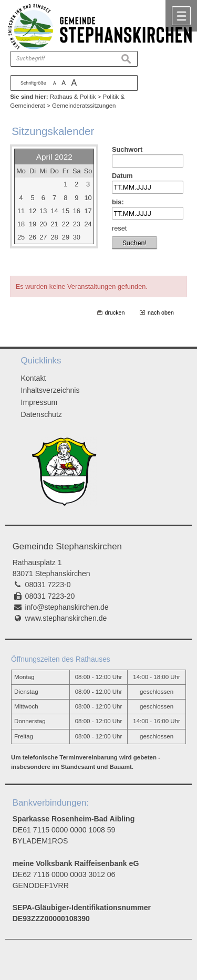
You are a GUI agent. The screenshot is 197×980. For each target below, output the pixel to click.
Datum (122, 176)
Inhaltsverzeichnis (50, 390)
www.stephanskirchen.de (66, 618)
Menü (181, 16)
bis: (118, 202)
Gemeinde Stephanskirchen (67, 546)
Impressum (39, 402)
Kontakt (34, 378)
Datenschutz (42, 414)
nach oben (161, 312)
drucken (115, 312)
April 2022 (54, 157)
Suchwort (127, 149)
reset (119, 228)
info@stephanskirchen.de (67, 607)
